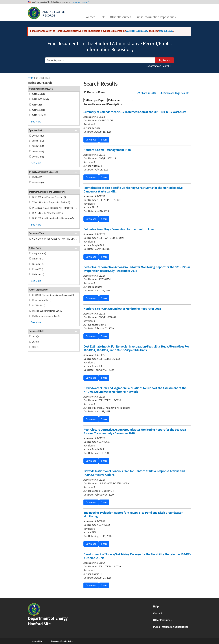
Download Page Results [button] (175, 93)
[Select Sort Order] (120, 100)
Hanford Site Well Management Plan (107, 150)
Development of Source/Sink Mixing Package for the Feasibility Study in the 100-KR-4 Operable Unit (137, 556)
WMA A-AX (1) (39, 94)
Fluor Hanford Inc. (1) (42, 300)
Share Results (147, 93)
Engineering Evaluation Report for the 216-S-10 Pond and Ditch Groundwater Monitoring (133, 514)
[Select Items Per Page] (95, 100)
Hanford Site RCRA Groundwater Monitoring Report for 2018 (122, 309)
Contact (90, 17)
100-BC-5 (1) (38, 157)
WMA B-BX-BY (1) (40, 99)
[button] (76, 83)
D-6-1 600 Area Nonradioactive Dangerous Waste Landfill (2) (55, 218)
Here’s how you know (81, 2)
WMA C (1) (37, 105)
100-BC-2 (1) (38, 151)
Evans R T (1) (38, 269)
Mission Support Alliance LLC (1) (47, 311)
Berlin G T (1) (38, 264)
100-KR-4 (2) (38, 136)
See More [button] (36, 122)
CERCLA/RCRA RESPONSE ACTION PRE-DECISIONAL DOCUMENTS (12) (55, 239)
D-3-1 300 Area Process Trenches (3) (49, 197)
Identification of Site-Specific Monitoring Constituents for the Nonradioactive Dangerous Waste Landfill (133, 190)
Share (104, 140)
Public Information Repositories (156, 17)
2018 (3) (36, 342)
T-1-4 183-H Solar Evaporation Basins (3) (51, 202)
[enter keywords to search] (100, 60)
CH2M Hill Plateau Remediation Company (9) (53, 295)
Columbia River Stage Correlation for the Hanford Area (119, 229)
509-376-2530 (166, 31)
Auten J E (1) (38, 259)
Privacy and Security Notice (62, 641)
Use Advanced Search (159, 66)
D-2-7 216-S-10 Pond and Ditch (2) (48, 213)
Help (102, 17)
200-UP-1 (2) (38, 141)
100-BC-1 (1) (38, 146)
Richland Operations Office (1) (46, 316)
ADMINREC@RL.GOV (137, 31)
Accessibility (37, 641)
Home (31, 78)
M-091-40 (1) (38, 182)
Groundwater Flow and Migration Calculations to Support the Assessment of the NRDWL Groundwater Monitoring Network (135, 390)
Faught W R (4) (39, 253)
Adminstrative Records (54, 13)
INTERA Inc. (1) (39, 305)
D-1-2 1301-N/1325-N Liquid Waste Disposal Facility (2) (55, 208)
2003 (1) (36, 347)
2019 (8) (36, 336)
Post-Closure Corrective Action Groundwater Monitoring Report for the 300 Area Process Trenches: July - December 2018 (135, 431)
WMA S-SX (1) (39, 110)
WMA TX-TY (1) (39, 115)
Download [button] (91, 140)
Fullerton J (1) (39, 274)
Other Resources (121, 17)
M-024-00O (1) (39, 177)
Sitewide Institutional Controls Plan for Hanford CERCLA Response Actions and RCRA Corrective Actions (134, 473)
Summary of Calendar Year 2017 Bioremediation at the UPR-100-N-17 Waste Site (135, 112)
